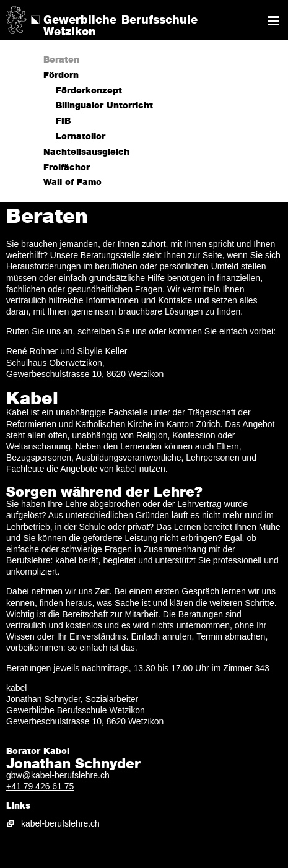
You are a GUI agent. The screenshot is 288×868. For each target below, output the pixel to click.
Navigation (274, 21)
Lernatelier (81, 137)
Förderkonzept (89, 91)
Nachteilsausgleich (86, 152)
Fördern (61, 76)
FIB (63, 121)
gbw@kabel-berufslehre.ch (58, 775)
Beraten (61, 60)
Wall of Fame (72, 183)
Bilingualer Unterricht (104, 106)
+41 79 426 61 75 (40, 786)
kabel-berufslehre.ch (60, 823)
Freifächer (67, 168)
